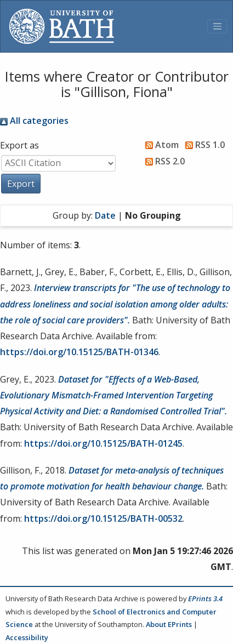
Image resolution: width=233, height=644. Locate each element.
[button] (21, 184)
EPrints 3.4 (205, 599)
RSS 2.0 (163, 161)
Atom (160, 145)
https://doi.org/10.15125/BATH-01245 (103, 443)
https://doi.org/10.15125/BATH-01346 (79, 352)
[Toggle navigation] (217, 26)
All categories (34, 121)
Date (105, 215)
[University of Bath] (62, 26)
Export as (19, 145)
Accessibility (27, 637)
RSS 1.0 (203, 145)
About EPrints (169, 624)
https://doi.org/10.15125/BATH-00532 (103, 518)
